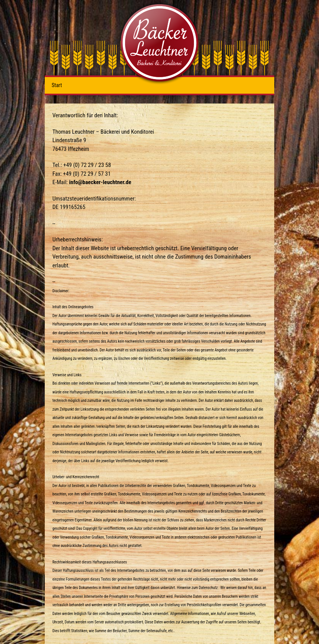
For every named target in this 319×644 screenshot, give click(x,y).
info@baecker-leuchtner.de (100, 182)
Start (57, 85)
